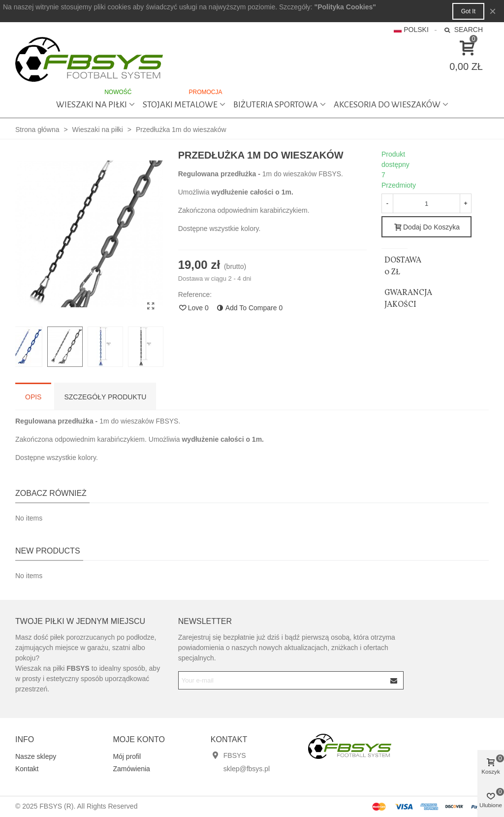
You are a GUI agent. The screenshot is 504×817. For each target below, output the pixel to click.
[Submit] (394, 680)
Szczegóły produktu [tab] (105, 397)
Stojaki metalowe (184, 100)
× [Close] (493, 11)
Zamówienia (131, 769)
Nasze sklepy (36, 756)
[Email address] (282, 680)
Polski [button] (411, 30)
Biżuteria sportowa (276, 105)
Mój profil (127, 756)
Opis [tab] (33, 397)
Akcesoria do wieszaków (387, 105)
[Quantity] (426, 203)
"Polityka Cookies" (345, 7)
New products (48, 551)
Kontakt (27, 769)
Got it (468, 11)
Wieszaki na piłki (95, 100)
